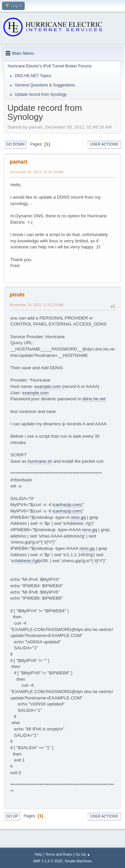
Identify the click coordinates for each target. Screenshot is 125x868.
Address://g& (27, 561)
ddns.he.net (94, 399)
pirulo (17, 295)
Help (38, 854)
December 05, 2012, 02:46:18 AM (36, 172)
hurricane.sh (40, 461)
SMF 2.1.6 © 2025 (48, 861)
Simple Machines (78, 861)
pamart (18, 162)
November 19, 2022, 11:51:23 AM (36, 305)
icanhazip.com (67, 505)
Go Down (15, 144)
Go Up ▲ (83, 854)
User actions (104, 144)
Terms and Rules (59, 854)
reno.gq (78, 517)
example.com (47, 386)
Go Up (12, 816)
